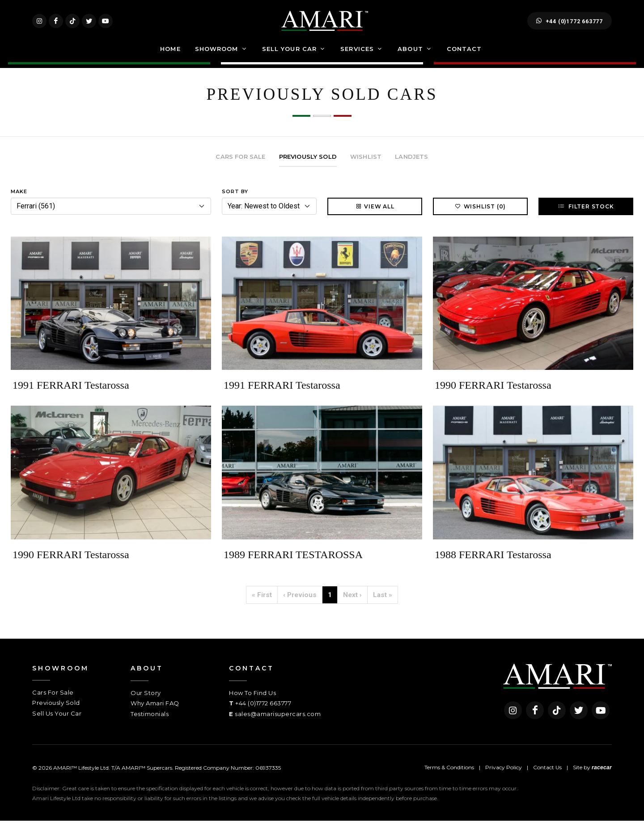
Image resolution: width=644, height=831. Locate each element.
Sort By (235, 202)
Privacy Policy (504, 778)
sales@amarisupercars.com (278, 724)
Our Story (146, 703)
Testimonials (150, 724)
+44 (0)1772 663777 (570, 26)
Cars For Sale (53, 703)
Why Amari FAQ (155, 713)
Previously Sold (56, 713)
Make (19, 202)
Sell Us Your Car (57, 724)
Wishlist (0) (481, 216)
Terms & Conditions (449, 778)
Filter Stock (586, 216)
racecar (602, 778)
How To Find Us (252, 703)
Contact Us (547, 778)
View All (375, 216)
